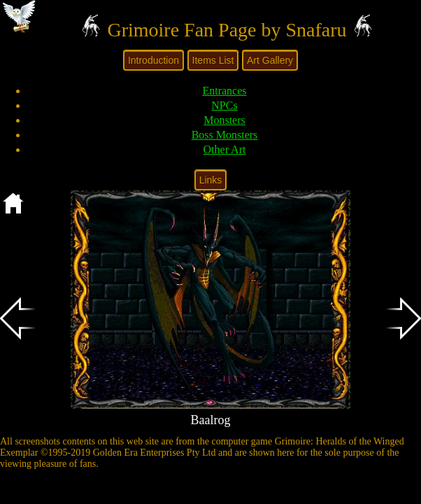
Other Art (225, 149)
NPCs (224, 105)
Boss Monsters (225, 135)
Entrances (224, 91)
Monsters (224, 120)
